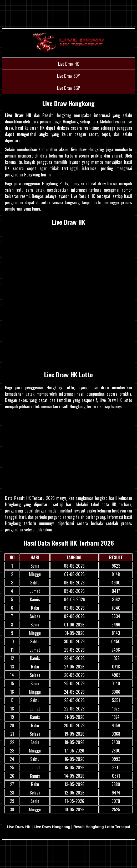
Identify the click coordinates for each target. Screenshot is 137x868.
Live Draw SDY (68, 76)
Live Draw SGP (68, 88)
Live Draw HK (68, 64)
